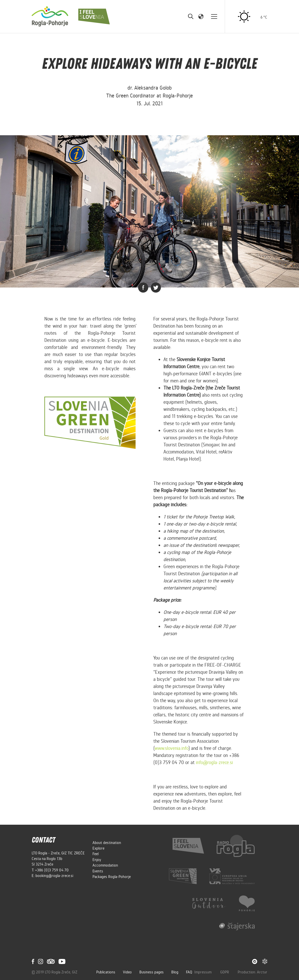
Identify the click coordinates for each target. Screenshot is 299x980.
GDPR (225, 972)
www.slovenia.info (171, 748)
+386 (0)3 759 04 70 (52, 870)
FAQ (189, 972)
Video (127, 972)
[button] (201, 16)
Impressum (203, 972)
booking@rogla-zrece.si (54, 876)
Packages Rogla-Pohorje (112, 877)
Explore (98, 848)
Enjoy (97, 860)
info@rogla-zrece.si (214, 762)
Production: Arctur (253, 972)
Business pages (152, 972)
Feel (96, 854)
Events (98, 871)
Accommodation (105, 865)
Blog (175, 972)
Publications (106, 972)
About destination (107, 843)
